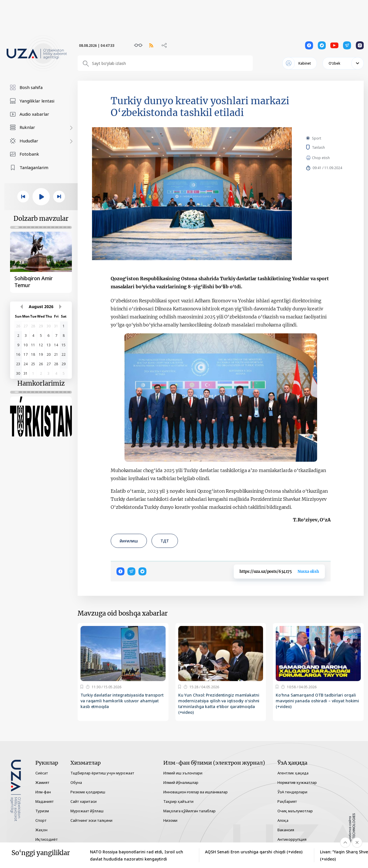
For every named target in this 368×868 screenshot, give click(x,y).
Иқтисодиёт (47, 839)
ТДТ (165, 541)
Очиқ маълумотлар (295, 811)
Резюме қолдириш (88, 792)
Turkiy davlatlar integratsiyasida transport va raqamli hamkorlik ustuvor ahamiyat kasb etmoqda (122, 701)
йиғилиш (129, 541)
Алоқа (283, 820)
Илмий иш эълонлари (183, 773)
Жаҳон (41, 830)
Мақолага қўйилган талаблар (189, 811)
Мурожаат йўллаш (87, 811)
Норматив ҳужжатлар (297, 782)
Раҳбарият (287, 801)
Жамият (42, 782)
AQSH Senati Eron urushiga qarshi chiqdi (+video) (254, 852)
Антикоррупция (292, 839)
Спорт (41, 820)
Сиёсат (42, 773)
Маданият (45, 801)
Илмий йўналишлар (181, 782)
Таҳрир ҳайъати (178, 801)
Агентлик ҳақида (293, 773)
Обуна (76, 782)
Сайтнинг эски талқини (91, 820)
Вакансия (286, 830)
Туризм (42, 811)
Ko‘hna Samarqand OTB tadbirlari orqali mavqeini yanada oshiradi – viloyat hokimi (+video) (317, 701)
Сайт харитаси (84, 801)
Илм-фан (43, 792)
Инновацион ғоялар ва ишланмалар (195, 792)
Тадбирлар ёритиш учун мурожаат (102, 773)
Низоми (170, 820)
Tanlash (327, 147)
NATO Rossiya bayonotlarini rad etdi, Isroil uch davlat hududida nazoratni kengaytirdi (137, 855)
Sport (317, 138)
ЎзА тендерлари (292, 792)
